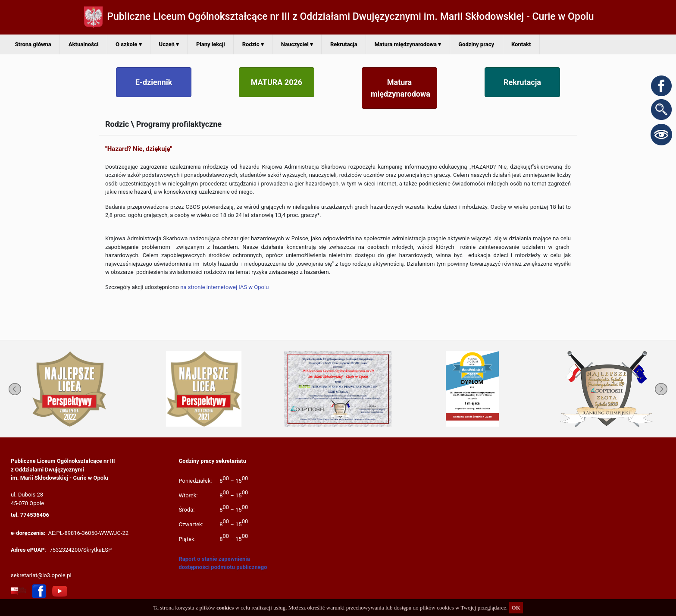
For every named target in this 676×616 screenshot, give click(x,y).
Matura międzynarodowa (408, 44)
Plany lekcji (211, 44)
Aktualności (83, 44)
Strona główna (33, 44)
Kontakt (521, 44)
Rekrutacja (344, 44)
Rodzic (253, 44)
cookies (225, 608)
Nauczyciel (297, 44)
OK (516, 608)
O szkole (128, 44)
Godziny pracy (476, 44)
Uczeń (169, 44)
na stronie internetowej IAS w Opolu (224, 287)
